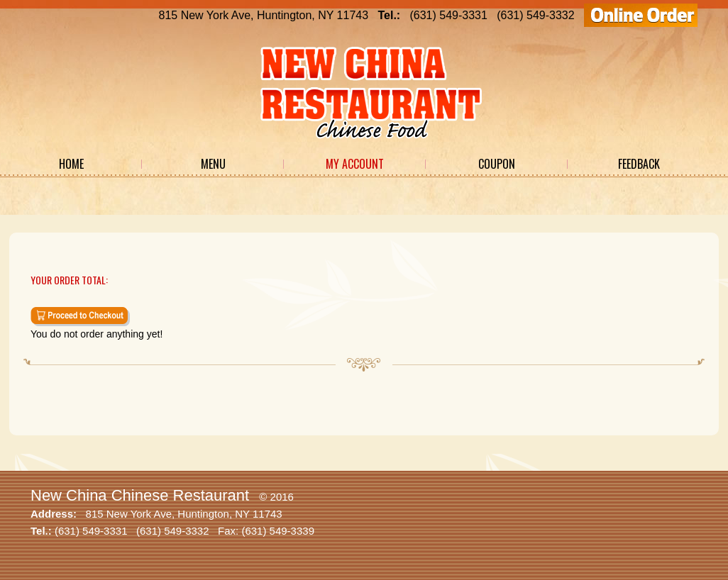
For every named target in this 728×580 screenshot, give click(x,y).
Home (71, 164)
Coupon (497, 164)
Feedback (639, 164)
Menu (213, 164)
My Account (355, 164)
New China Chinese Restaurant (140, 495)
